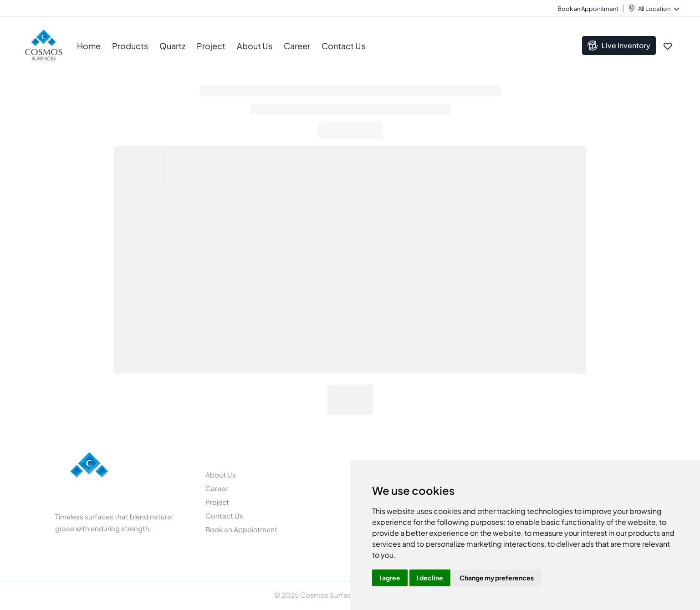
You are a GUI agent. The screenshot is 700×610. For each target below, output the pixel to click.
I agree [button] (390, 578)
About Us (221, 475)
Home (89, 46)
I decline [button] (430, 578)
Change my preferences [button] (497, 578)
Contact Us (343, 46)
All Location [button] (658, 9)
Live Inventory (619, 46)
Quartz (172, 46)
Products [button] (130, 46)
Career (297, 46)
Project (211, 46)
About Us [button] (255, 46)
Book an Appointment (588, 9)
